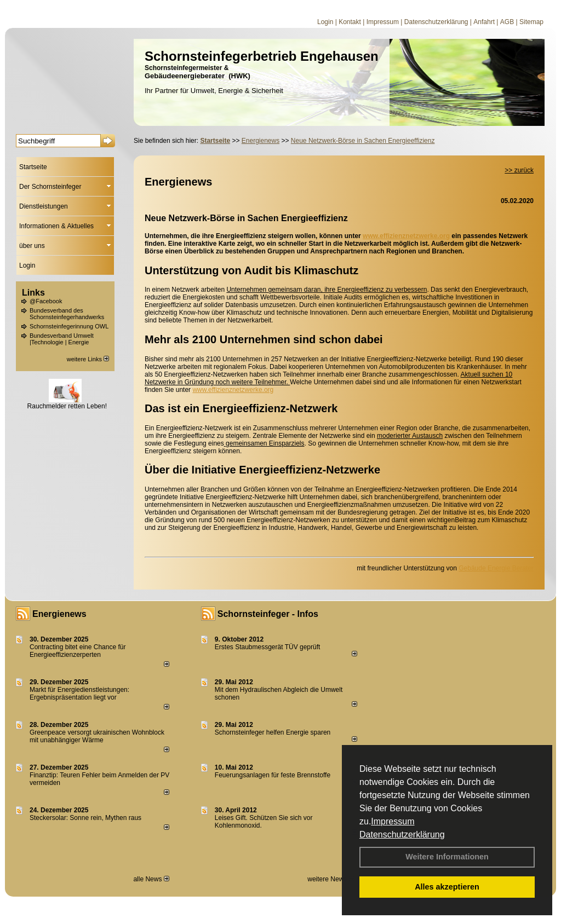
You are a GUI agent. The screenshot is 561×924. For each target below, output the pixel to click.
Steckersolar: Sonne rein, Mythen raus (85, 818)
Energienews (59, 614)
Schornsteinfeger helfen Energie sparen (273, 732)
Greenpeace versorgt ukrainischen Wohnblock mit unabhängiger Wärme (97, 736)
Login (325, 22)
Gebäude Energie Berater (496, 568)
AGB (507, 22)
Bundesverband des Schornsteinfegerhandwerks (67, 314)
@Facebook (46, 301)
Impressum (393, 821)
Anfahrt (484, 22)
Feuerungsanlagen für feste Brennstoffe (273, 775)
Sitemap (531, 22)
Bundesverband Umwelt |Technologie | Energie (62, 339)
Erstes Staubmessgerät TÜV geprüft (268, 647)
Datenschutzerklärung (402, 835)
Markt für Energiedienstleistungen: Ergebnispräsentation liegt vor (79, 694)
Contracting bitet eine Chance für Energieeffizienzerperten (78, 651)
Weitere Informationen (447, 857)
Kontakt (350, 22)
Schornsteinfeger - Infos (268, 614)
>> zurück (519, 170)
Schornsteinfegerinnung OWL (69, 326)
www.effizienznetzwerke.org (406, 236)
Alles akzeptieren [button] (447, 887)
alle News (151, 879)
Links (33, 293)
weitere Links (88, 359)
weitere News (331, 879)
